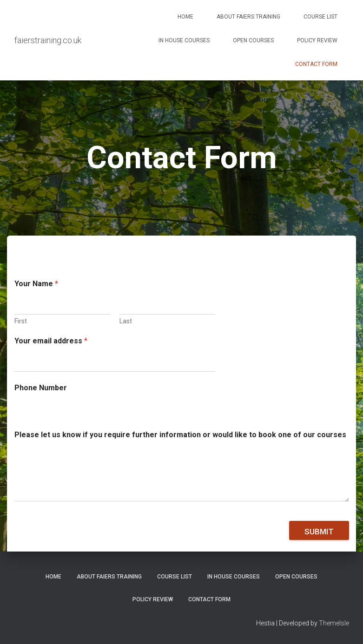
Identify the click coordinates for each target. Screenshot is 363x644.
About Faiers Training (248, 17)
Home (185, 17)
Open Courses (253, 40)
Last (126, 321)
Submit (319, 532)
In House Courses (184, 40)
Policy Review (317, 40)
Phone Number (41, 388)
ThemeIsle (334, 623)
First (21, 321)
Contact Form (316, 64)
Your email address (51, 341)
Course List (320, 17)
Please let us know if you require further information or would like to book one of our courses (180, 435)
